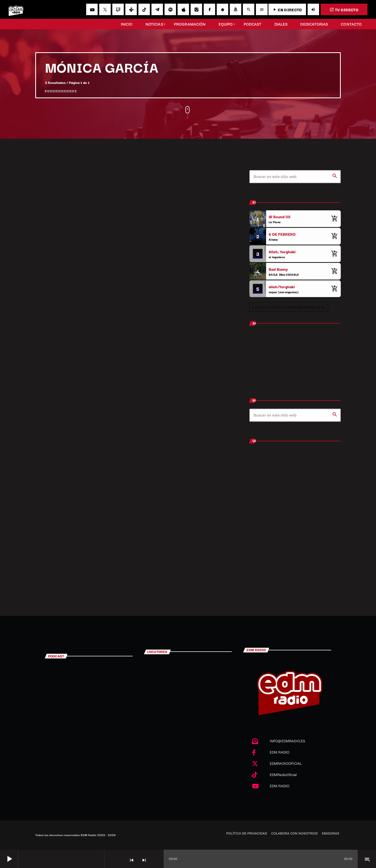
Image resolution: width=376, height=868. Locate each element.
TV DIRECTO (344, 10)
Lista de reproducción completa (289, 307)
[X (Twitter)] (105, 9)
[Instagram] (196, 9)
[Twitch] (118, 9)
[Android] (222, 9)
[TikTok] (144, 9)
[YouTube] (92, 9)
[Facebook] (209, 9)
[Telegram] (157, 9)
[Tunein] (131, 9)
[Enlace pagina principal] (16, 9)
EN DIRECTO (287, 10)
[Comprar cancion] (334, 219)
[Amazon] (236, 9)
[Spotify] (170, 9)
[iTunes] (183, 9)
